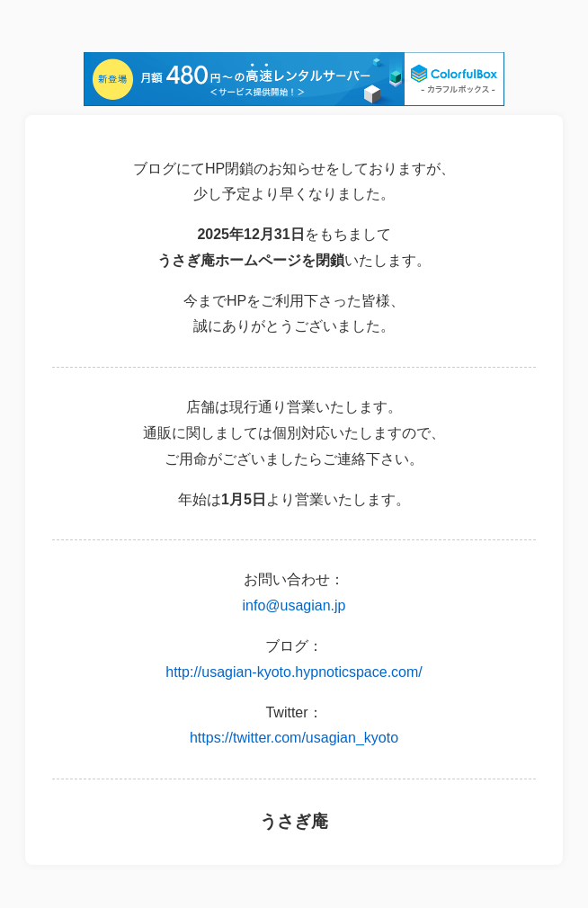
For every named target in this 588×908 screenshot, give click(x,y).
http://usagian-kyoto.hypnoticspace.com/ (294, 672)
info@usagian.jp (294, 605)
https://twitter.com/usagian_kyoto (294, 738)
